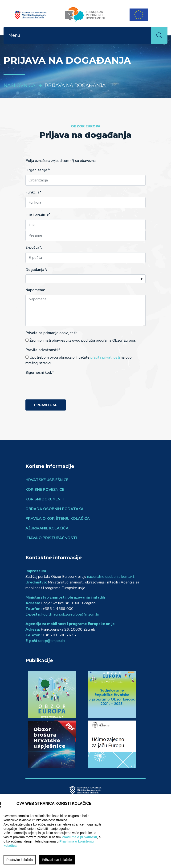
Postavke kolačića (20, 860)
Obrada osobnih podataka (55, 509)
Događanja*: (36, 270)
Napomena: (35, 290)
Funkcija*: (34, 192)
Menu (14, 35)
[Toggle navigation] (145, 35)
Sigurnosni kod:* (40, 373)
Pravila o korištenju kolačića (58, 519)
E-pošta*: (34, 247)
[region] (85, 831)
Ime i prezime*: (38, 214)
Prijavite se (46, 405)
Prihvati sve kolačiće (57, 860)
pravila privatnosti (105, 357)
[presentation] (61, 386)
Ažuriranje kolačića (47, 528)
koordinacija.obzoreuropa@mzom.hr (70, 614)
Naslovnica (19, 85)
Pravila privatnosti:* (43, 350)
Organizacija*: (38, 170)
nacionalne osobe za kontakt (111, 577)
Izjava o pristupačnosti (51, 538)
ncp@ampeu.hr (53, 641)
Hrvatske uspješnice (47, 480)
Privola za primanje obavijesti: (51, 333)
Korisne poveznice (45, 490)
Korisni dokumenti (45, 499)
